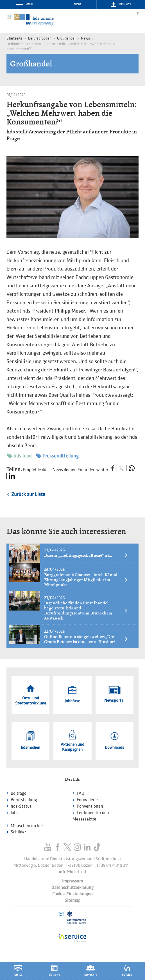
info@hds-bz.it (72, 872)
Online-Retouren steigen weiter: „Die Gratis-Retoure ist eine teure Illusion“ (86, 639)
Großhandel (66, 38)
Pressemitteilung (57, 456)
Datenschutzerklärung (72, 888)
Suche (77, 4)
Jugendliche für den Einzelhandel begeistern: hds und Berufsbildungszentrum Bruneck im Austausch (86, 611)
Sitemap (72, 901)
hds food (19, 456)
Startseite (14, 38)
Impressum (72, 881)
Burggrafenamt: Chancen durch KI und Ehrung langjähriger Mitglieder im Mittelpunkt (86, 580)
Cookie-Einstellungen (72, 894)
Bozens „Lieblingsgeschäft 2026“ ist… (86, 555)
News (85, 38)
